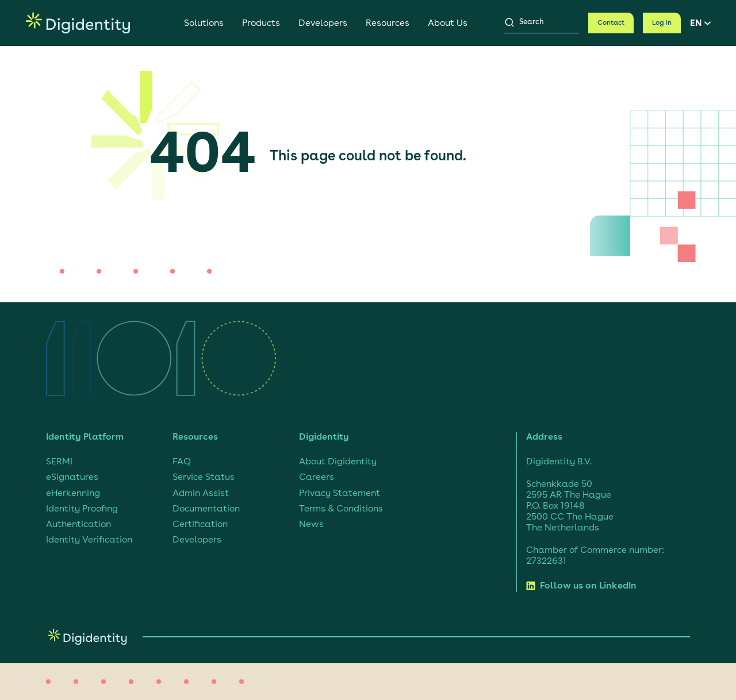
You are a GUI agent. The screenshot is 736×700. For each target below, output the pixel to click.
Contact (611, 23)
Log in (662, 23)
